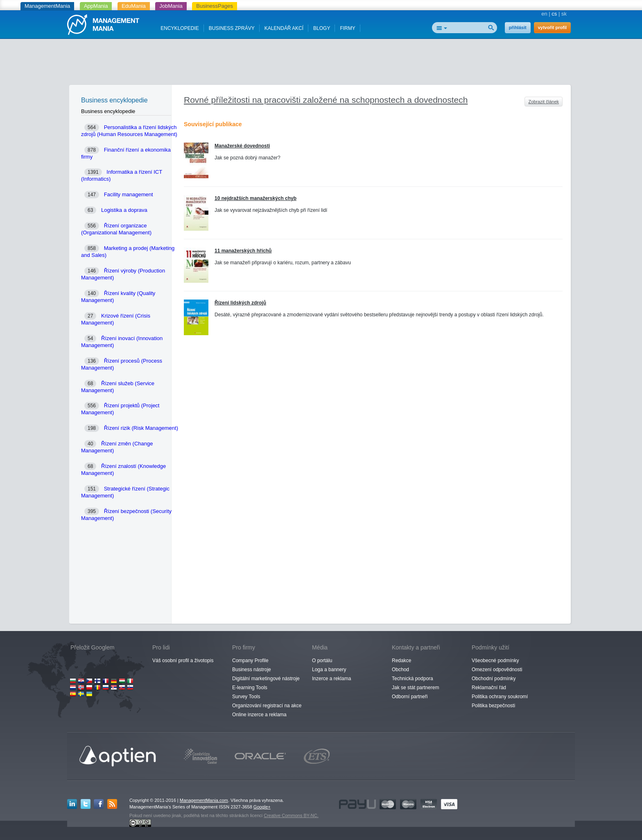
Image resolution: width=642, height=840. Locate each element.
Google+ (262, 807)
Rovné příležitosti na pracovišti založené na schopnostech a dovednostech (326, 100)
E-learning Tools (250, 688)
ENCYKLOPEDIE (180, 28)
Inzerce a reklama (331, 679)
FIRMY (347, 28)
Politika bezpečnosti (493, 706)
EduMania (134, 6)
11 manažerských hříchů (243, 251)
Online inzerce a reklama (259, 715)
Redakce (401, 661)
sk (564, 14)
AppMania (96, 6)
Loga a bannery (329, 670)
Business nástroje (252, 670)
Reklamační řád (489, 688)
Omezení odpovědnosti (497, 670)
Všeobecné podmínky (495, 661)
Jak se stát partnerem (415, 688)
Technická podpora (413, 679)
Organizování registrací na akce (267, 706)
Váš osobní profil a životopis (183, 661)
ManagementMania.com (204, 800)
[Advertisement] (321, 64)
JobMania (171, 6)
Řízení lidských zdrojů (240, 303)
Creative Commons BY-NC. (291, 815)
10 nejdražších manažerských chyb (255, 198)
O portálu (322, 661)
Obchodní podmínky (494, 679)
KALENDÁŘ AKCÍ (284, 28)
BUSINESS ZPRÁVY (232, 28)
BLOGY (322, 28)
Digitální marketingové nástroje (266, 679)
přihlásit (518, 27)
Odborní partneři (410, 697)
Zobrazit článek (544, 102)
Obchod (400, 670)
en (544, 14)
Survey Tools (246, 697)
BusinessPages (215, 6)
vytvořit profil (552, 27)
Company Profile (250, 661)
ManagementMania (47, 6)
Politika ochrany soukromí (500, 697)
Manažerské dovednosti (242, 146)
